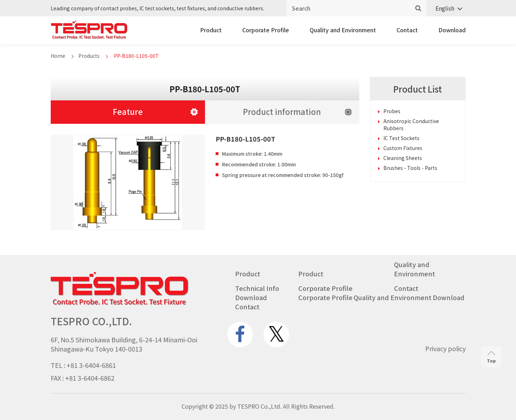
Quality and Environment (343, 30)
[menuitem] (446, 8)
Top (491, 357)
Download (452, 30)
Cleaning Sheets (403, 158)
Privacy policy (445, 348)
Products (89, 56)
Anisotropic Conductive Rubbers (411, 125)
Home (58, 56)
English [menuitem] (445, 8)
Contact (407, 30)
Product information (282, 111)
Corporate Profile (266, 30)
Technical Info (257, 288)
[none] (446, 8)
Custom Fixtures (403, 148)
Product (211, 30)
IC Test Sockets (401, 138)
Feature (128, 111)
